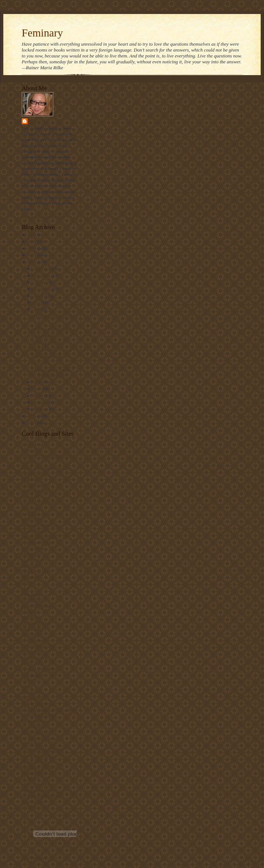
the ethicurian (33, 721)
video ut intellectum (38, 784)
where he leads (34, 801)
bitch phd (29, 479)
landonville (31, 611)
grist (25, 582)
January (40, 409)
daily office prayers (38, 513)
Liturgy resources (36, 623)
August (40, 296)
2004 (33, 422)
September (42, 289)
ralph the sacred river (39, 669)
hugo (26, 588)
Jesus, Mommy (44, 335)
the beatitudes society (39, 715)
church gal (30, 496)
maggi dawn (32, 651)
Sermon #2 (41, 362)
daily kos (29, 507)
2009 (33, 241)
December (42, 268)
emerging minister (37, 542)
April (38, 389)
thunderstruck (33, 773)
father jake (30, 565)
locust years (31, 629)
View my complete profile (43, 216)
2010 (33, 235)
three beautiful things (39, 767)
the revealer (31, 744)
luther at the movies (38, 646)
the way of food (35, 761)
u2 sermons (31, 778)
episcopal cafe (33, 548)
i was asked (31, 594)
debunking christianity (40, 525)
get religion (31, 577)
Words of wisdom (47, 342)
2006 (33, 262)
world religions (34, 807)
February (41, 402)
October (40, 282)
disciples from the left (40, 536)
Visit (35, 858)
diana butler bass (35, 531)
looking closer (33, 640)
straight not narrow (37, 703)
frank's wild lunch (36, 571)
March (39, 396)
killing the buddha (37, 605)
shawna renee (33, 692)
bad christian (32, 444)
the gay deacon (34, 726)
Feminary (42, 33)
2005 (33, 416)
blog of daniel (33, 485)
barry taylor (31, 450)
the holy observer (36, 732)
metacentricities (35, 657)
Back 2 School (44, 349)
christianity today (36, 490)
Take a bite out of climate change (49, 709)
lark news (30, 617)
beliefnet (29, 461)
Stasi (35, 121)
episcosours (31, 554)
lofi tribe (29, 634)
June (37, 309)
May (37, 382)
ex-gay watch (33, 559)
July (37, 302)
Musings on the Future (51, 328)
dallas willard (33, 519)
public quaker (33, 663)
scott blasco (31, 680)
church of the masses (39, 502)
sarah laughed (33, 675)
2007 (33, 255)
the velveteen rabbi (37, 755)
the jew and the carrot (40, 738)
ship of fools (32, 697)
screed (27, 686)
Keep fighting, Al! (47, 356)
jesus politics (32, 600)
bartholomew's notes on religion (48, 456)
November (42, 275)
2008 (33, 248)
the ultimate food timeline (43, 749)
